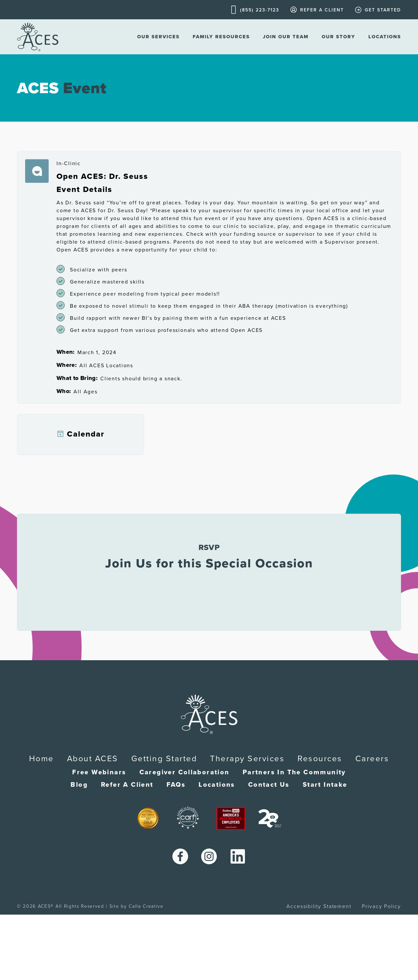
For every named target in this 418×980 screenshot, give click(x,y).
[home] (38, 37)
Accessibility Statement (319, 906)
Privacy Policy (381, 906)
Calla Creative (146, 906)
